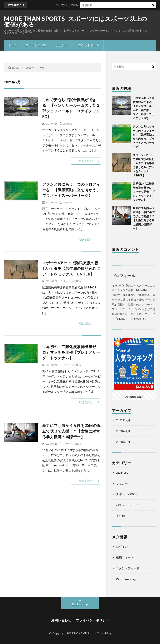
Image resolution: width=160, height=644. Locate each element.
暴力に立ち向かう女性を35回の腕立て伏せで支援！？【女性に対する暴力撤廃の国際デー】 (71, 431)
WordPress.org (126, 579)
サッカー (61, 45)
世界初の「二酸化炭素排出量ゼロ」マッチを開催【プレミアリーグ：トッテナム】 (71, 352)
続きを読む (86, 161)
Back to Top (80, 604)
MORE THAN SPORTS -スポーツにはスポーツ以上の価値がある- (76, 21)
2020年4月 (123, 431)
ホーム (12, 45)
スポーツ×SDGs (36, 45)
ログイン (122, 547)
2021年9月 (123, 420)
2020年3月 (123, 442)
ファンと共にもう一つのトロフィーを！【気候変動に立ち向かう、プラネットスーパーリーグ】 (71, 190)
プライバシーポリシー (92, 620)
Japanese (68, 123)
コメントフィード (128, 568)
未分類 (120, 516)
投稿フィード (125, 557)
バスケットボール (87, 45)
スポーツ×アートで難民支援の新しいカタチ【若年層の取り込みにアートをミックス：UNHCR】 (71, 268)
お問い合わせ (61, 620)
